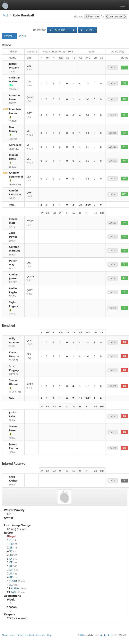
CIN (32, 356)
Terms (12, 635)
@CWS (32, 278)
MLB (6, 15)
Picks (22, 36)
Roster (9, 36)
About (5, 635)
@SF (32, 194)
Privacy (20, 635)
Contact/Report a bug (35, 635)
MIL (32, 133)
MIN (32, 179)
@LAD (32, 342)
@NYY (32, 99)
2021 (90, 30)
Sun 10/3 (116, 17)
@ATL (32, 115)
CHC (32, 265)
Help (49, 635)
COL (32, 68)
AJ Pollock (15, 145)
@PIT (32, 292)
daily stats (92, 17)
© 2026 (81, 635)
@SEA (32, 386)
